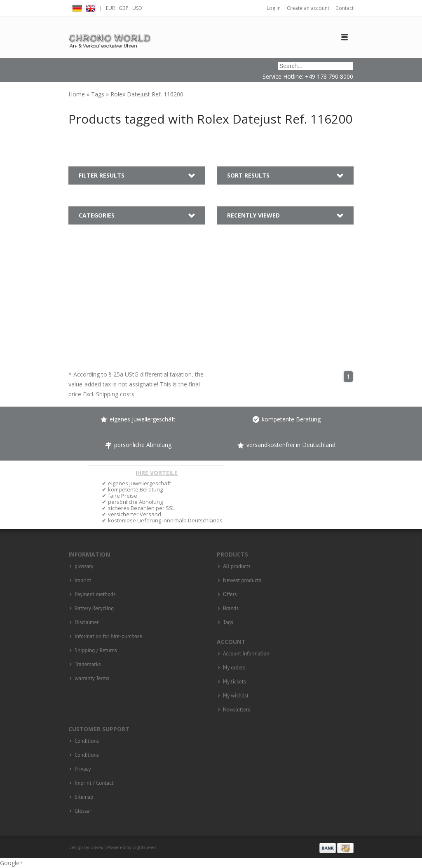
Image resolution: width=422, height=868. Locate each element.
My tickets (234, 682)
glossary (84, 566)
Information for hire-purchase (108, 636)
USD (137, 8)
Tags (98, 94)
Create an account (308, 8)
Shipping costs (115, 394)
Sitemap (84, 797)
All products (237, 566)
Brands (231, 608)
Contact (345, 8)
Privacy (83, 769)
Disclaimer (87, 622)
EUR (110, 8)
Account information (246, 654)
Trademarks (88, 664)
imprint (83, 580)
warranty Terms (92, 678)
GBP (124, 8)
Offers (230, 594)
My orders (234, 668)
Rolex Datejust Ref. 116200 (147, 94)
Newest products (242, 580)
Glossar (83, 811)
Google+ (12, 863)
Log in (274, 8)
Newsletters (237, 710)
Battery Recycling (94, 608)
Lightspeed (144, 847)
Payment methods (95, 594)
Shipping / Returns (96, 650)
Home (77, 94)
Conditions (87, 741)
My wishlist (236, 696)
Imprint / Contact (94, 783)
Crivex (97, 847)
